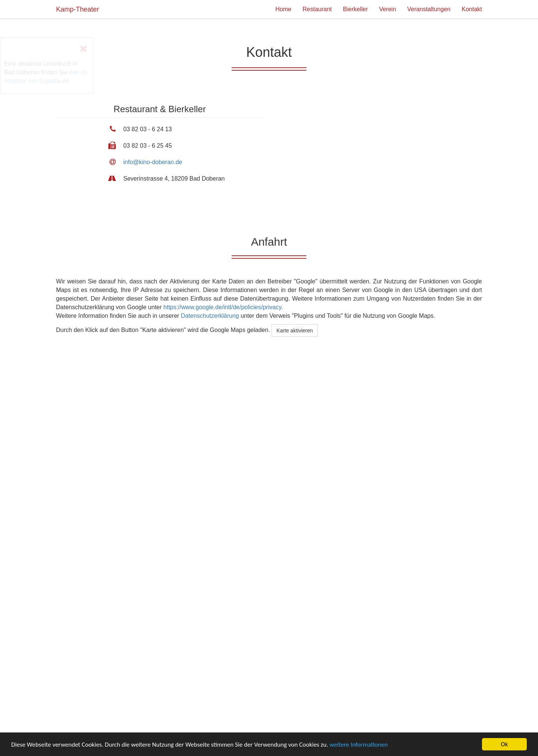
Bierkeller (355, 9)
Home (283, 9)
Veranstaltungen (429, 9)
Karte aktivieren (295, 331)
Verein (388, 9)
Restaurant (317, 9)
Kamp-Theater (78, 9)
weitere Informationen (359, 745)
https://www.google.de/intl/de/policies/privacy (222, 307)
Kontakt (472, 9)
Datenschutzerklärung (210, 316)
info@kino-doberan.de (153, 162)
